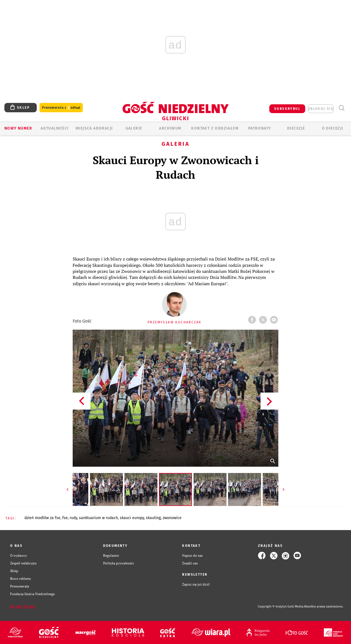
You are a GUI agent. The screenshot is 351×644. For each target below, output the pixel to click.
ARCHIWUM (170, 128)
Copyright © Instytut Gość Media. (281, 607)
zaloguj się (321, 109)
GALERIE (134, 128)
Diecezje (296, 128)
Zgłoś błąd (23, 607)
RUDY (73, 518)
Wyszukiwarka (342, 108)
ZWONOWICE (172, 518)
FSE (65, 518)
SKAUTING (153, 518)
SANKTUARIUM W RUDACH (98, 518)
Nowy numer (18, 128)
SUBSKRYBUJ (287, 109)
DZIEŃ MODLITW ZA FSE (42, 518)
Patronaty (260, 128)
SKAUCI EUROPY (132, 518)
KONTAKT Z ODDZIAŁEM (215, 128)
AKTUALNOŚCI (55, 128)
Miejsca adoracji (94, 128)
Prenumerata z (61, 108)
